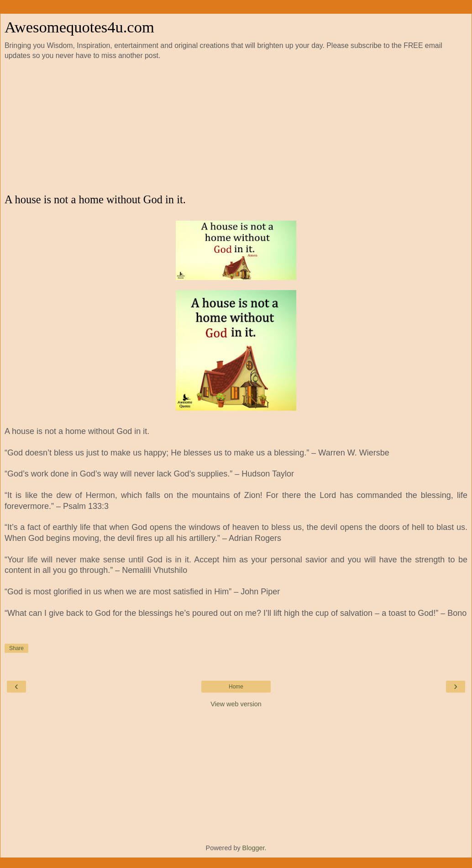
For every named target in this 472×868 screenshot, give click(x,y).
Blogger (254, 848)
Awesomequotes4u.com (79, 27)
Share (16, 648)
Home (236, 687)
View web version (236, 704)
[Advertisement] (236, 127)
